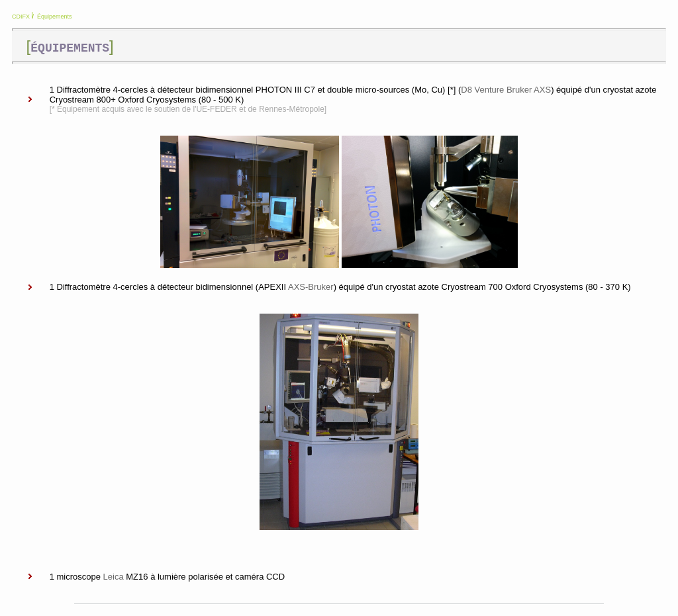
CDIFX (21, 17)
